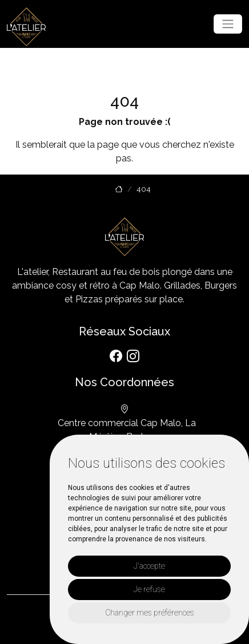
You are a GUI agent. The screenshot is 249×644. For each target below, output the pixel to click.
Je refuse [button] (149, 589)
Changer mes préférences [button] (150, 613)
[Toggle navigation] (228, 24)
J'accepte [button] (149, 566)
